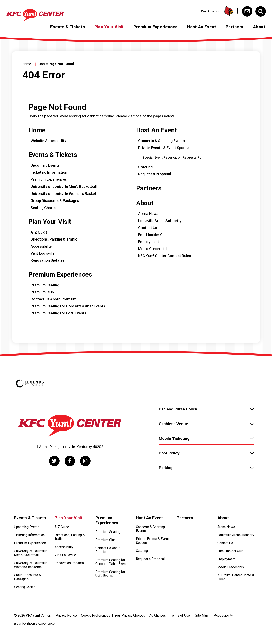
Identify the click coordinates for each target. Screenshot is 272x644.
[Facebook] (70, 461)
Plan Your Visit (109, 27)
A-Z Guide (39, 232)
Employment (149, 242)
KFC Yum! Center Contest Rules (165, 256)
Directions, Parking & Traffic (54, 239)
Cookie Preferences (96, 615)
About (259, 27)
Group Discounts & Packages (55, 201)
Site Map (202, 615)
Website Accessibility (48, 141)
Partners (235, 27)
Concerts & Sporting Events (161, 141)
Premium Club (42, 292)
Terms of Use (180, 615)
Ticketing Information (49, 172)
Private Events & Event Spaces (164, 148)
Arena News (148, 214)
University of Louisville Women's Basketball (66, 194)
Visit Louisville (43, 253)
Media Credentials (153, 249)
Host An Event (202, 27)
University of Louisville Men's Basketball (64, 187)
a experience (34, 623)
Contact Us (148, 228)
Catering (145, 167)
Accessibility (41, 246)
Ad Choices (158, 615)
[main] (136, 195)
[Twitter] (54, 461)
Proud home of (217, 11)
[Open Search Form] (261, 11)
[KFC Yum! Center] (42, 15)
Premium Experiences (156, 27)
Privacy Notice (66, 615)
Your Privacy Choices (130, 615)
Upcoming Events (45, 165)
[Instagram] (85, 461)
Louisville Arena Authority (160, 221)
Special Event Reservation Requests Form (174, 157)
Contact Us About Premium (53, 299)
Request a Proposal (155, 174)
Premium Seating (45, 285)
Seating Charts (43, 208)
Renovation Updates (48, 260)
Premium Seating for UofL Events (58, 313)
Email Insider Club (153, 235)
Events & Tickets (68, 27)
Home (27, 64)
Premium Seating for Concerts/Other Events (68, 306)
